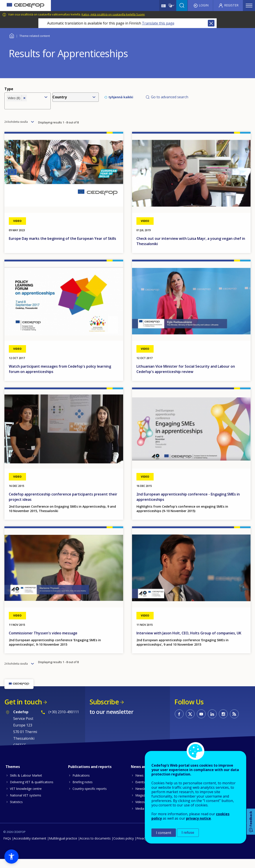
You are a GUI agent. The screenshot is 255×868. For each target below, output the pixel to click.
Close (211, 23)
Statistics (16, 811)
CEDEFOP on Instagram (223, 723)
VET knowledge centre (26, 797)
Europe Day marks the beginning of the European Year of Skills (62, 247)
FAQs (7, 847)
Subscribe (104, 711)
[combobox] (24, 108)
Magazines (143, 804)
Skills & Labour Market (26, 784)
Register (231, 5)
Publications (81, 784)
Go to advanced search (170, 100)
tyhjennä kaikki (121, 100)
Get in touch (23, 711)
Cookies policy (124, 847)
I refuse (188, 833)
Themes (13, 775)
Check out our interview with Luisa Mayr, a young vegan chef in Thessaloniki (191, 250)
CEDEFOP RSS (234, 723)
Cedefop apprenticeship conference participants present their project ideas (63, 506)
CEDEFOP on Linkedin (212, 723)
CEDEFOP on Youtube (201, 723)
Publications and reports (90, 775)
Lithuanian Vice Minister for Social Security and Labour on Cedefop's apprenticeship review (186, 378)
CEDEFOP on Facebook (179, 723)
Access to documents (95, 847)
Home (12, 35)
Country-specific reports (90, 797)
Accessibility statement (30, 847)
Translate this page (158, 23)
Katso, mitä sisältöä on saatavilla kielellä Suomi (113, 14)
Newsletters (144, 797)
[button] (11, 857)
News (139, 784)
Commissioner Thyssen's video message (43, 642)
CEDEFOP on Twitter (190, 723)
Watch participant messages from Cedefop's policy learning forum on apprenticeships (60, 378)
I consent (164, 833)
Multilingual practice (63, 847)
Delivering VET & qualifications (32, 791)
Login (204, 5)
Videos (140, 811)
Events (140, 791)
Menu (249, 6)
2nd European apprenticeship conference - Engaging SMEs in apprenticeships (188, 506)
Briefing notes (83, 791)
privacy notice (198, 818)
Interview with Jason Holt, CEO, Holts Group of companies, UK (189, 642)
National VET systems (26, 804)
